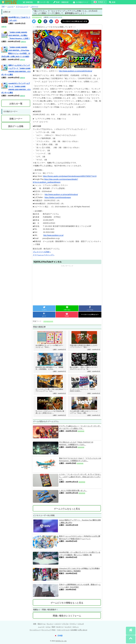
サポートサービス (63, 630)
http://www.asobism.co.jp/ (53, 235)
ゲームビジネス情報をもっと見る (67, 603)
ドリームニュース (37, 17)
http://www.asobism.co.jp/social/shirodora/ (76, 71)
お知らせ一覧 (16, 104)
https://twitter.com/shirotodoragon (58, 197)
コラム (48, 627)
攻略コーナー (16, 119)
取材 (53, 627)
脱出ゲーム (42, 624)
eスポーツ (60, 627)
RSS (54, 630)
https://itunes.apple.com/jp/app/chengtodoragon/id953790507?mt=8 (70, 176)
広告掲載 (74, 630)
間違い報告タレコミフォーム (67, 616)
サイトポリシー (35, 630)
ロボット (76, 627)
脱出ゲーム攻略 (16, 126)
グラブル (65, 624)
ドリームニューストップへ (44, 255)
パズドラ (58, 624)
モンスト (50, 624)
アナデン (73, 624)
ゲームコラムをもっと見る (67, 509)
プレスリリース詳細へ (42, 252)
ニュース (41, 627)
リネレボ (81, 624)
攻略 (35, 624)
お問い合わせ (83, 630)
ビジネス (68, 627)
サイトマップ (46, 630)
